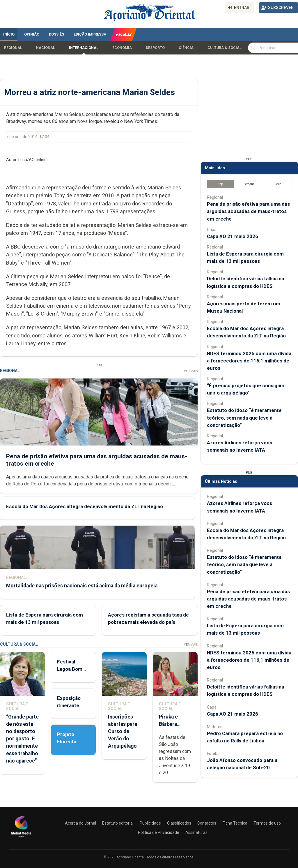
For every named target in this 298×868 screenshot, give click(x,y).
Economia (122, 48)
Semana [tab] (249, 184)
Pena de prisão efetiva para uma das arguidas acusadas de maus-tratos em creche (248, 211)
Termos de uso (267, 823)
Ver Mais (191, 371)
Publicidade (150, 823)
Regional (13, 48)
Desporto (155, 48)
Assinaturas (196, 832)
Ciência (186, 48)
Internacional (84, 48)
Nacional (46, 48)
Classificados (179, 823)
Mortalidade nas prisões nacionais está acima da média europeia (82, 586)
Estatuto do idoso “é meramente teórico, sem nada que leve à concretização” (244, 418)
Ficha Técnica (235, 823)
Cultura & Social (225, 48)
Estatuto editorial (118, 823)
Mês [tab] (278, 184)
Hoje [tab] (220, 184)
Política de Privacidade (159, 832)
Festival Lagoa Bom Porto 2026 (70, 669)
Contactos (207, 823)
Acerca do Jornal (80, 823)
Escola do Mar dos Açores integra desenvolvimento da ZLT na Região (85, 506)
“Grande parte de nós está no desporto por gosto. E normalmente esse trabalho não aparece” (22, 739)
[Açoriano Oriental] (21, 838)
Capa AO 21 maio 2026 (233, 236)
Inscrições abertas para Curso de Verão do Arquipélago (123, 731)
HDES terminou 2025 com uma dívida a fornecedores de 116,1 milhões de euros (249, 361)
